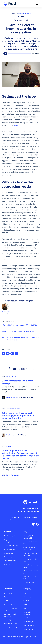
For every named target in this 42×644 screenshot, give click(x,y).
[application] (21, 54)
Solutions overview (10, 536)
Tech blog (7, 620)
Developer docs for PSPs (11, 609)
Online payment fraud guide (31, 572)
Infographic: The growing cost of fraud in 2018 (19, 325)
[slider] (19, 54)
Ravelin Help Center (11, 624)
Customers (27, 597)
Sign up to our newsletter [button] (25, 517)
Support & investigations (9, 541)
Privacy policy (28, 629)
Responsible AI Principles (28, 613)
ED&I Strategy (28, 622)
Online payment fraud (11, 546)
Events (6, 601)
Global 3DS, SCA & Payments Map (30, 537)
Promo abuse (8, 557)
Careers (26, 608)
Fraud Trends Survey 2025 (30, 543)
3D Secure (7, 565)
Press (25, 605)
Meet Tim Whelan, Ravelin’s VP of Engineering (20, 331)
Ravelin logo (11, 4)
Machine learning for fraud (30, 560)
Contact (26, 601)
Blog (5, 597)
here (16, 125)
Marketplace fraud (10, 561)
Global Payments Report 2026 (29, 549)
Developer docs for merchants (11, 615)
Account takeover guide (30, 578)
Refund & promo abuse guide (31, 566)
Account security (10, 549)
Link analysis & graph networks (30, 554)
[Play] (5, 54)
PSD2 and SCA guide (30, 582)
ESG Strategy (28, 618)
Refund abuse (8, 553)
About (25, 593)
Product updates (10, 605)
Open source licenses (11, 628)
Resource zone (9, 593)
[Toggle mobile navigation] (37, 4)
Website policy (29, 625)
